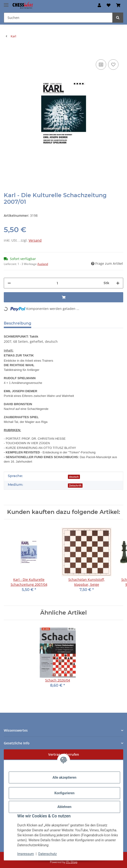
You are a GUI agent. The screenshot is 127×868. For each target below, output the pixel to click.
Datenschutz (48, 854)
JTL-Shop (72, 862)
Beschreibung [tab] (18, 323)
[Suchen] (118, 18)
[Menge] (57, 283)
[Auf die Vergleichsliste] (101, 65)
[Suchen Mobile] (58, 18)
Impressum (26, 854)
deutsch (74, 477)
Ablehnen (64, 807)
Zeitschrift (75, 486)
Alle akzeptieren (64, 777)
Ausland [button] (43, 264)
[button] (99, 5)
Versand (35, 240)
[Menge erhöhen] (118, 283)
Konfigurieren (64, 793)
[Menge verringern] (9, 283)
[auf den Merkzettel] (113, 65)
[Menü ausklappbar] (6, 3)
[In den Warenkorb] (8, 51)
